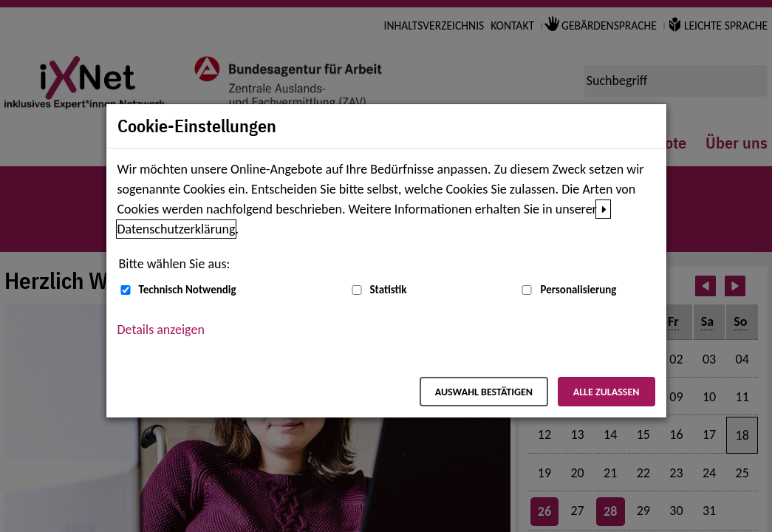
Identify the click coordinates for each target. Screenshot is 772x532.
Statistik (389, 290)
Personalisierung (578, 290)
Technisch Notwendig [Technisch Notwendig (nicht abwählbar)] (188, 290)
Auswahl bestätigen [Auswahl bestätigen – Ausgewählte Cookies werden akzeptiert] (484, 392)
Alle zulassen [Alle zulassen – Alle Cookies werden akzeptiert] (607, 392)
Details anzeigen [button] (161, 330)
